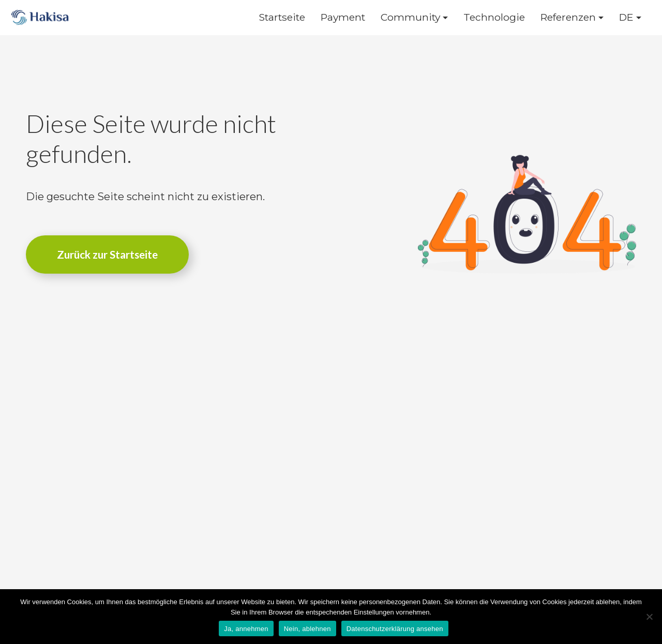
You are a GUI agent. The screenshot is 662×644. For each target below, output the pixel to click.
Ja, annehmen (246, 629)
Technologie (494, 17)
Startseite (282, 17)
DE (626, 17)
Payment (343, 17)
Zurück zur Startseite (107, 254)
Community (410, 17)
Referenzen (568, 17)
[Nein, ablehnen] (649, 617)
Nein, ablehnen (307, 629)
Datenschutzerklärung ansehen (395, 629)
